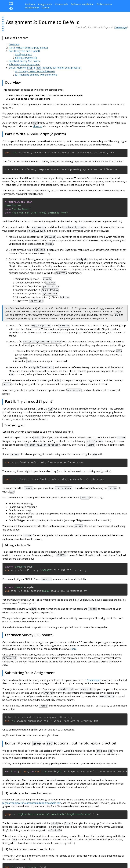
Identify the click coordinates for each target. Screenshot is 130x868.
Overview (14, 44)
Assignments (45, 4)
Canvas (46, 7)
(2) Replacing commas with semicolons (36, 74)
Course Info (61, 4)
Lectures (30, 4)
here (74, 637)
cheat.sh (38, 126)
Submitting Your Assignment (24, 64)
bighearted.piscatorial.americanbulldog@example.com (32, 789)
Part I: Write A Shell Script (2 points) (28, 48)
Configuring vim (24, 54)
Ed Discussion (104, 4)
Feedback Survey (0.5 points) (25, 61)
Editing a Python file (26, 58)
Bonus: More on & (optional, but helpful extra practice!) (45, 68)
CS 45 (11, 6)
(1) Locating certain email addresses (35, 71)
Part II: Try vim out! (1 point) (24, 51)
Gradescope (32, 7)
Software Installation (82, 4)
